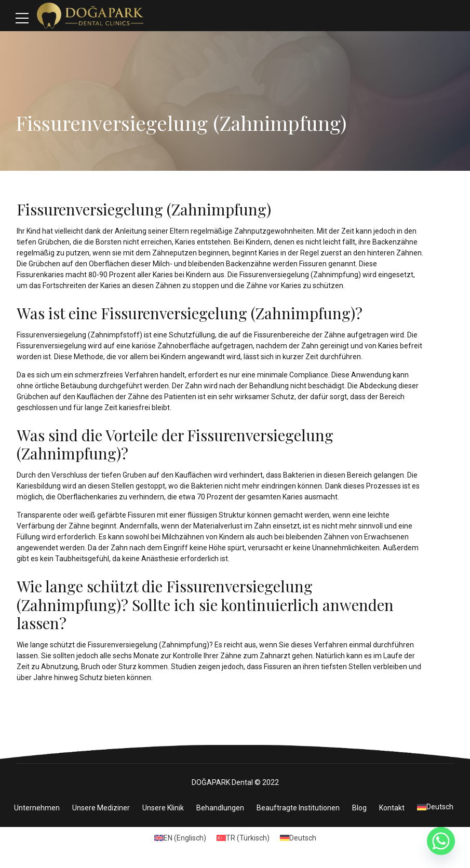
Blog (359, 809)
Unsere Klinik (163, 809)
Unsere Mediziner (101, 809)
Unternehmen (37, 809)
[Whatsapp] (441, 841)
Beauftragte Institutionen (298, 809)
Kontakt (392, 809)
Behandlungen (220, 809)
